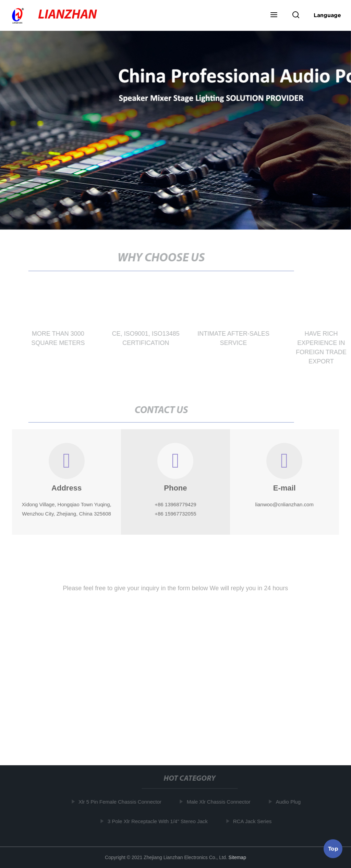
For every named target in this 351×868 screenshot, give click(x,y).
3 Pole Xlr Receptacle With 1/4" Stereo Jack (159, 821)
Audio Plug (289, 802)
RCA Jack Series (253, 821)
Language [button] (327, 15)
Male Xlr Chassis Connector (220, 802)
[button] (274, 15)
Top (333, 848)
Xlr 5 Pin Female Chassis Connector (121, 802)
